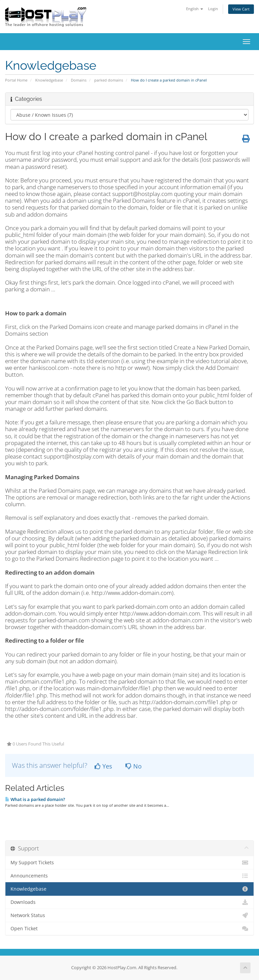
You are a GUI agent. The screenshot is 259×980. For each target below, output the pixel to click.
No (134, 766)
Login (213, 9)
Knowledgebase (49, 80)
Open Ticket (129, 929)
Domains (79, 80)
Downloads (129, 902)
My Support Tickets (129, 863)
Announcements (129, 876)
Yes (103, 766)
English (195, 9)
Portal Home (16, 80)
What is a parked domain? (35, 799)
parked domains (109, 80)
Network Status (129, 915)
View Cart (241, 9)
